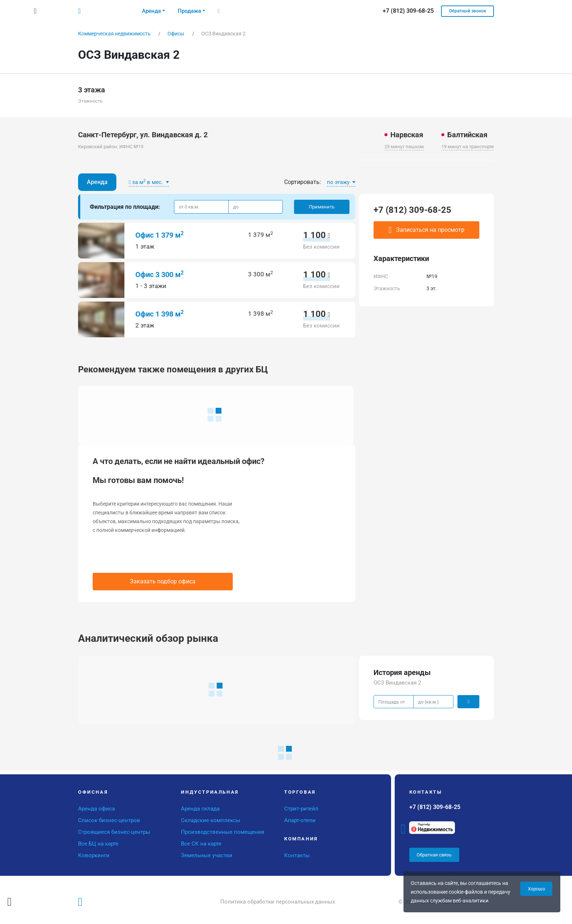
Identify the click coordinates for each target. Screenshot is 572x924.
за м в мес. (147, 182)
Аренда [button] (151, 11)
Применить (322, 207)
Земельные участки (207, 855)
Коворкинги (94, 855)
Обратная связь (434, 855)
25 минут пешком (404, 147)
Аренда (97, 182)
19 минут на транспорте (468, 147)
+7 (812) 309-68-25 (412, 210)
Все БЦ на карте (98, 844)
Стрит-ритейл (301, 809)
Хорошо (536, 889)
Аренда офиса (96, 809)
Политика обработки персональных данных (278, 902)
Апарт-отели (300, 820)
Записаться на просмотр (426, 230)
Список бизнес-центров (109, 820)
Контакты (297, 855)
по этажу (339, 182)
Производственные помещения (223, 832)
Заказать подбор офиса (163, 581)
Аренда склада (200, 809)
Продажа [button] (189, 11)
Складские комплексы (211, 820)
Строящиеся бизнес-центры (114, 832)
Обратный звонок (468, 11)
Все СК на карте (201, 844)
